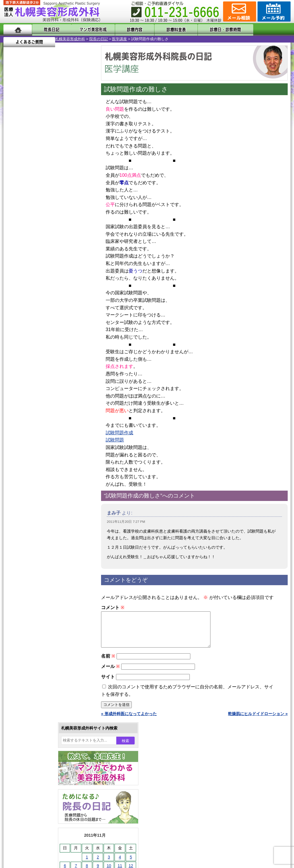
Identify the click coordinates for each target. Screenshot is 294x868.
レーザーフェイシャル (43, 599)
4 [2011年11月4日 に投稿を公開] (68, 180)
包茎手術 (31, 640)
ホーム (18, 29)
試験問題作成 (119, 433)
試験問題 (115, 440)
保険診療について (31, 755)
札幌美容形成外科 (18, 39)
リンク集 (23, 775)
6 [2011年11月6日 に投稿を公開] (13, 189)
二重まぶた (33, 537)
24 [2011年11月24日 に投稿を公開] (57, 206)
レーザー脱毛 (35, 589)
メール (110, 673)
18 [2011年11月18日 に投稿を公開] (68, 197)
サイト (108, 684)
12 (54, 269)
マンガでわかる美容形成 (87, 29)
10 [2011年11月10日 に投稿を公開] (57, 189)
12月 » (31, 226)
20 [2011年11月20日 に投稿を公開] (13, 206)
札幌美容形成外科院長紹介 (39, 765)
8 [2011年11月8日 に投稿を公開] (35, 189)
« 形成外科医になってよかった (129, 721)
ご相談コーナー (239, 11)
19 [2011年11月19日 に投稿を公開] (79, 197)
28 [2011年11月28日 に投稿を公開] (24, 215)
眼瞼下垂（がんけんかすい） (49, 506)
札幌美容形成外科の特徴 (37, 713)
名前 (108, 663)
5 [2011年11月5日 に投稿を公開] (79, 180)
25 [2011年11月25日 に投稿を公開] (68, 206)
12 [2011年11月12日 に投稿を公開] (79, 189)
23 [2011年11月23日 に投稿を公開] (46, 206)
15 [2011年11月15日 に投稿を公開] (35, 197)
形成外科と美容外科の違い (39, 724)
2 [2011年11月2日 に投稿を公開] (46, 180)
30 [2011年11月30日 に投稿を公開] (46, 215)
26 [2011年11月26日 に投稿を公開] (79, 206)
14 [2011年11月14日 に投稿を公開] (24, 197)
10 (43, 269)
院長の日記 (47, 39)
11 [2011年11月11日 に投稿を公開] (68, 189)
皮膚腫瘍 (31, 651)
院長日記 (49, 29)
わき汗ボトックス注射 (43, 568)
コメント (113, 607)
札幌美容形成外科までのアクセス (45, 734)
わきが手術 (43, 558)
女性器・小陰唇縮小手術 (45, 527)
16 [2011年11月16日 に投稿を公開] (46, 197)
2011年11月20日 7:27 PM (126, 522)
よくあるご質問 (265, 29)
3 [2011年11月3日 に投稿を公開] (57, 180)
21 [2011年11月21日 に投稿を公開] (24, 206)
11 (49, 269)
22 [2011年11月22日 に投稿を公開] (35, 206)
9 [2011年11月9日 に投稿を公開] (46, 189)
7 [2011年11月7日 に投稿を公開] (24, 189)
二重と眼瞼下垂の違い (35, 547)
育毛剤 (29, 620)
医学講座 (68, 39)
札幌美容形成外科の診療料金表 (43, 744)
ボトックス (33, 671)
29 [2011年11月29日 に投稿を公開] (35, 215)
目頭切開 (31, 661)
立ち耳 (29, 578)
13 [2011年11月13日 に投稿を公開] (13, 197)
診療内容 (124, 29)
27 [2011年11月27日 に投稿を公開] (13, 215)
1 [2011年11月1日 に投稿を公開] (35, 180)
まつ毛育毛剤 (35, 630)
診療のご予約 (273, 11)
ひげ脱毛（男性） (39, 609)
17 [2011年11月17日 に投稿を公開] (57, 197)
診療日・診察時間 (210, 29)
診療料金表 (161, 29)
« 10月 (13, 226)
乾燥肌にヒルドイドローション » (258, 721)
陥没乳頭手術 (35, 516)
